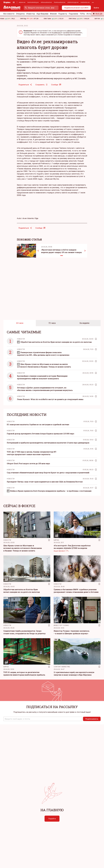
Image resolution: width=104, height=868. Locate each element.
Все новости (9, 14)
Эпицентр (20, 14)
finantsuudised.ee (60, 2)
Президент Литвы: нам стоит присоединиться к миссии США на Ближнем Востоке (45, 482)
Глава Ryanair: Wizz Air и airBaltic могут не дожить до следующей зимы (50, 399)
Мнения (53, 14)
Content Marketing (62, 667)
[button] (43, 719)
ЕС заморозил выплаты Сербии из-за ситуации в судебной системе (38, 424)
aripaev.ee (22, 2)
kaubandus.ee (85, 2)
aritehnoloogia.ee (73, 2)
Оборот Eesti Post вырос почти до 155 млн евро (28, 463)
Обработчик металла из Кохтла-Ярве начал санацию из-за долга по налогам (54, 342)
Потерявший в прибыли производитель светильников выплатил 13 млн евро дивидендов (48, 443)
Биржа (56, 540)
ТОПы (82, 14)
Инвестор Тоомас (61, 625)
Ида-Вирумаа (42, 14)
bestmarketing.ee (33, 2)
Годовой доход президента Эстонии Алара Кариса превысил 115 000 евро (40, 434)
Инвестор (31, 14)
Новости (21, 339)
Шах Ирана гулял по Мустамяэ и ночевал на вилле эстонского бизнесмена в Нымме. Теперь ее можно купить (23, 548)
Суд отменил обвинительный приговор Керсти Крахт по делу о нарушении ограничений (48, 473)
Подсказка (73, 14)
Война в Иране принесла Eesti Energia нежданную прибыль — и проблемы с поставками (49, 491)
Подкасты (63, 14)
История (90, 14)
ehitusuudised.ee (46, 2)
